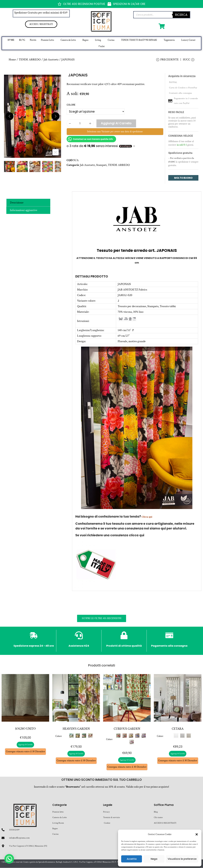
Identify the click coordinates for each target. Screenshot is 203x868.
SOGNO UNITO (25, 729)
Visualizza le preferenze (182, 859)
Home (12, 60)
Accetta (132, 859)
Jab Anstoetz (51, 60)
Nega (154, 859)
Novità (33, 40)
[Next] (56, 116)
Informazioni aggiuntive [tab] (24, 210)
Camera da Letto (68, 40)
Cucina (111, 40)
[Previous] (10, 116)
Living (98, 40)
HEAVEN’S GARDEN (76, 729)
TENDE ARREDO (30, 60)
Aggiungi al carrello (116, 123)
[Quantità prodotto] (80, 124)
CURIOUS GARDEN (127, 729)
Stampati (101, 165)
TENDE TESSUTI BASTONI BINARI (139, 40)
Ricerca (181, 15)
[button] (197, 834)
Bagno (85, 40)
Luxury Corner (188, 40)
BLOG (22, 40)
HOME (11, 40)
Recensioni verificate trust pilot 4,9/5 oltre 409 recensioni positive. (106, 84)
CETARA (178, 729)
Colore (71, 105)
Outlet (102, 46)
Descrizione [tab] (17, 203)
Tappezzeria (169, 40)
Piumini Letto (47, 40)
